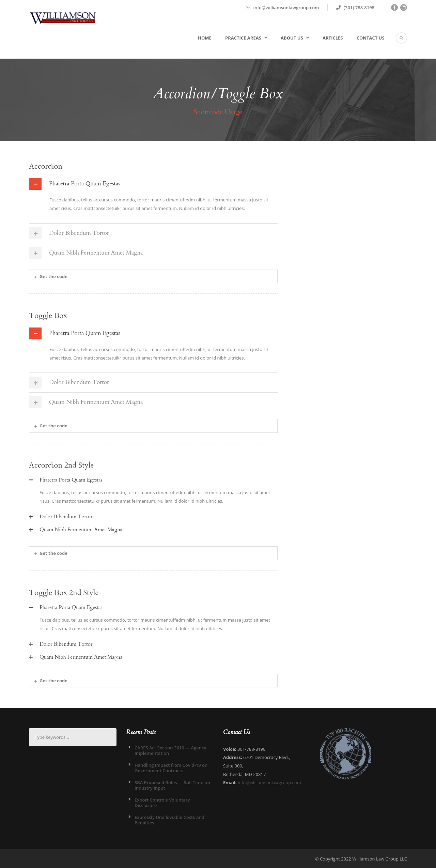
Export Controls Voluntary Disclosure (162, 803)
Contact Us (371, 38)
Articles (333, 38)
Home (205, 38)
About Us (292, 38)
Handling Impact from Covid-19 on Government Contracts (171, 768)
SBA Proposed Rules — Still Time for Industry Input (173, 785)
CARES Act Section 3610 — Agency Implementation (170, 750)
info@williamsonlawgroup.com (269, 782)
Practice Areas (243, 38)
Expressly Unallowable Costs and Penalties (169, 820)
